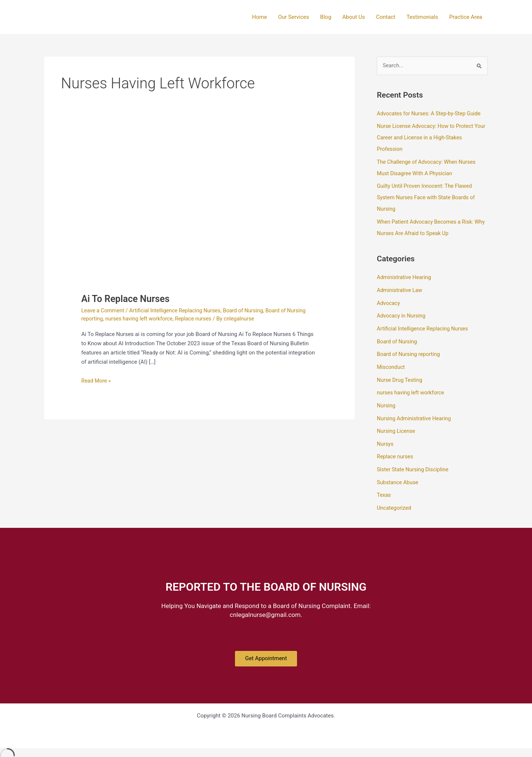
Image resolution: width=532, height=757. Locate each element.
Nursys (386, 436)
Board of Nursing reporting (410, 349)
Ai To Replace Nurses (127, 299)
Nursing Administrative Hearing (415, 411)
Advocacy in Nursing (402, 312)
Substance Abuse (398, 473)
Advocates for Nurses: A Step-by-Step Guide (431, 113)
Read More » (97, 380)
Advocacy (389, 299)
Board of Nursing (249, 310)
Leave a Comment (104, 310)
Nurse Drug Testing (400, 374)
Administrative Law (400, 286)
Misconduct (391, 361)
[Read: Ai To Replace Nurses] (199, 213)
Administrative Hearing (405, 274)
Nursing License (397, 424)
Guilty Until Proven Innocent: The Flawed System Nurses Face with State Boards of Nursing (428, 196)
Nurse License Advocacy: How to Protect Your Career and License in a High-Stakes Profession (427, 137)
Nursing (386, 399)
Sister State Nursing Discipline (414, 461)
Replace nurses (197, 319)
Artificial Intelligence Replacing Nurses (178, 310)
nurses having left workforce (141, 319)
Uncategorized (395, 499)
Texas (384, 486)
